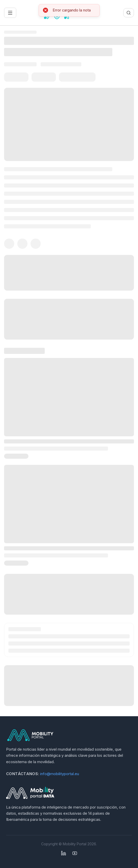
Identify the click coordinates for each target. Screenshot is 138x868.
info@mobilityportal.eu (60, 774)
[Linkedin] (64, 853)
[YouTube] (75, 853)
